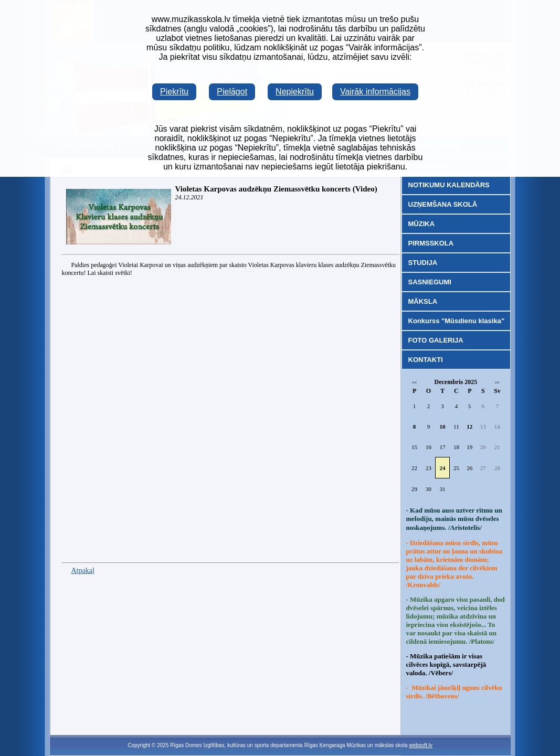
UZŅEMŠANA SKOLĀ (443, 204)
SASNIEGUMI (430, 282)
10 (442, 427)
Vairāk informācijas (375, 92)
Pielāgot (232, 92)
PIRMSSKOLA (431, 243)
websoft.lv (420, 745)
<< (414, 383)
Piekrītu (174, 92)
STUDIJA (423, 263)
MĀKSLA (423, 301)
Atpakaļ (83, 571)
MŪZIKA (422, 224)
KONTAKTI (426, 360)
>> (497, 383)
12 (469, 427)
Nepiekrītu (295, 92)
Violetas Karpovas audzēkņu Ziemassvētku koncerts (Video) (276, 189)
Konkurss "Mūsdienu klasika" (457, 321)
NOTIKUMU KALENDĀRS (449, 185)
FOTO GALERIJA (436, 340)
